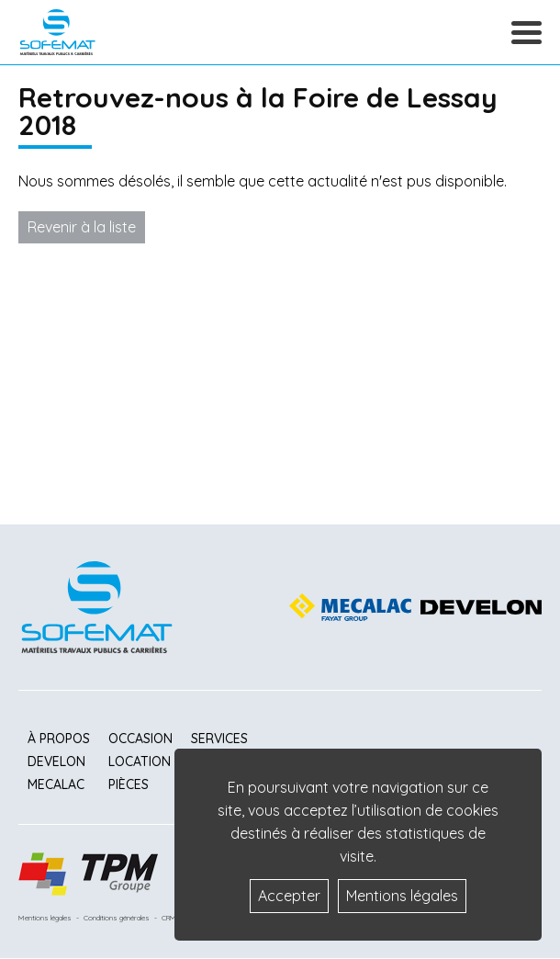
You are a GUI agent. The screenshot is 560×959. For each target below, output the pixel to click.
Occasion (140, 739)
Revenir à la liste (82, 227)
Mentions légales (45, 918)
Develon (56, 762)
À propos (59, 739)
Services (219, 739)
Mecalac (56, 784)
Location (140, 762)
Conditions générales (117, 918)
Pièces (129, 784)
